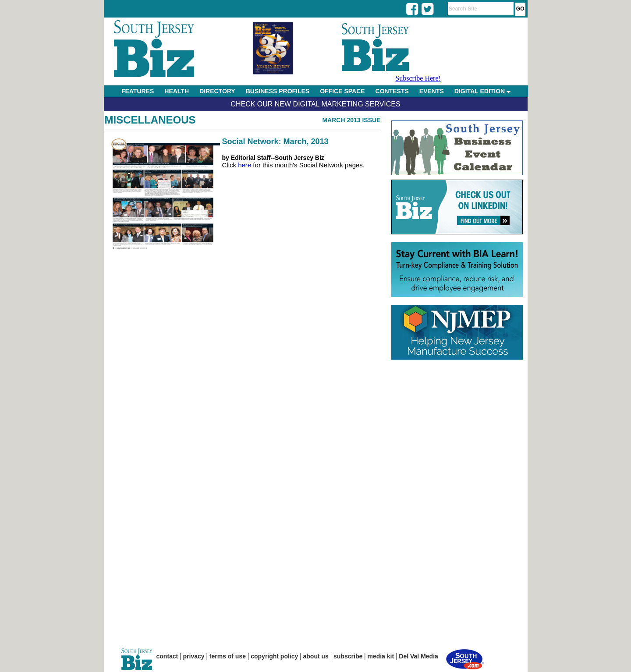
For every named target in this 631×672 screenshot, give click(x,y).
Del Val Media (418, 656)
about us (316, 656)
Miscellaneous (150, 120)
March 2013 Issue (351, 120)
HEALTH (177, 91)
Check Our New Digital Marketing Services (315, 104)
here (245, 165)
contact (167, 656)
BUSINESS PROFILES (278, 91)
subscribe (348, 656)
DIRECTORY (217, 91)
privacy (194, 656)
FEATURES (138, 91)
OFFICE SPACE (342, 91)
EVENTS (432, 91)
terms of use (228, 656)
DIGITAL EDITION (482, 91)
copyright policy (274, 656)
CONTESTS (392, 91)
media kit (381, 656)
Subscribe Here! (418, 78)
